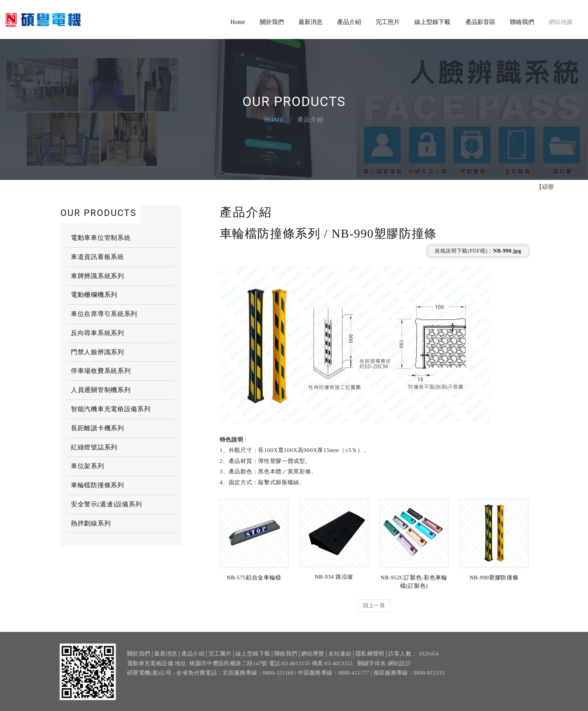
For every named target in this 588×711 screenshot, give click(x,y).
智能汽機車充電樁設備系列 (111, 409)
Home (238, 22)
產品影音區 (480, 22)
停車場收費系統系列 (101, 371)
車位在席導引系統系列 (104, 314)
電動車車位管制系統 (101, 238)
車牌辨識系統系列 (97, 276)
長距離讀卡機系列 (97, 428)
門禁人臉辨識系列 (97, 352)
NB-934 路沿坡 (334, 577)
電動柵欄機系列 (94, 295)
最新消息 (310, 22)
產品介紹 (349, 22)
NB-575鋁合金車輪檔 (254, 578)
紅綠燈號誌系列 (94, 447)
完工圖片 (220, 658)
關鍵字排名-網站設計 (384, 667)
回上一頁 (374, 605)
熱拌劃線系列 (91, 523)
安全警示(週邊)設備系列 (106, 504)
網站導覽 (313, 658)
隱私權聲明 (370, 658)
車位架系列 (88, 466)
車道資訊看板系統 (97, 257)
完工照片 (388, 22)
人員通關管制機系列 (101, 390)
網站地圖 (561, 22)
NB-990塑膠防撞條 (494, 578)
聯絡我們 (522, 22)
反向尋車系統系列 (97, 333)
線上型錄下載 (432, 22)
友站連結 (340, 658)
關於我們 (272, 22)
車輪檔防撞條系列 (97, 485)
